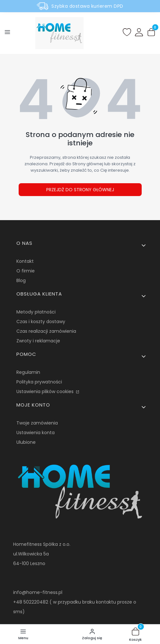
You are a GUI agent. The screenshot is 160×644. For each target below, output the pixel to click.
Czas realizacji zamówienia (46, 331)
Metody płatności (36, 312)
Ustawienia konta (36, 433)
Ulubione (26, 442)
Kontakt (25, 261)
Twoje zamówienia (37, 423)
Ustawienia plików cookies (46, 391)
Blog (21, 280)
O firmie (26, 271)
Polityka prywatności (39, 382)
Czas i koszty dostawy (41, 322)
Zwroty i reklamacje (38, 341)
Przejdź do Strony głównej (80, 190)
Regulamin (28, 372)
